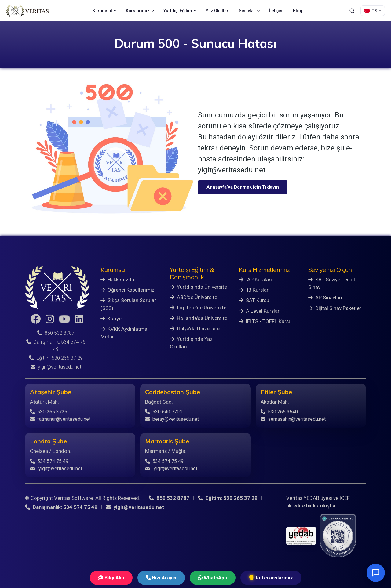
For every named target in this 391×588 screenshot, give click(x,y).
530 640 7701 (164, 412)
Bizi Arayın (161, 578)
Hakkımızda (117, 280)
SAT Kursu (254, 300)
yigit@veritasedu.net (56, 367)
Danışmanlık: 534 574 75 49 (61, 507)
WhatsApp (213, 578)
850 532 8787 (56, 333)
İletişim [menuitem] (276, 11)
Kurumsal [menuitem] (105, 11)
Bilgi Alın (111, 578)
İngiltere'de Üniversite (198, 308)
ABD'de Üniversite (194, 297)
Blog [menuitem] (298, 11)
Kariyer (112, 319)
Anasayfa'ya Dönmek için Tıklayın (243, 187)
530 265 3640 (279, 412)
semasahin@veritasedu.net (293, 419)
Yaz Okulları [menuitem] (218, 11)
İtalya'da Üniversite (195, 329)
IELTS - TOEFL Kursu (265, 321)
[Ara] (352, 11)
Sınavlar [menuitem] (249, 11)
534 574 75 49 (49, 461)
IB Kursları (254, 290)
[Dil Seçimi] (373, 11)
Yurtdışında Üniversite (198, 287)
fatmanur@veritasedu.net (60, 419)
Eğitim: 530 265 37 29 (56, 358)
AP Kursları (255, 280)
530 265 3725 (49, 412)
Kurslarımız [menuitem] (140, 11)
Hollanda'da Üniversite (199, 318)
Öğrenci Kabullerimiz (128, 290)
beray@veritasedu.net (172, 419)
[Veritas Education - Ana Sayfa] (27, 11)
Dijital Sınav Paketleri (335, 308)
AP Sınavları (325, 298)
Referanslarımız (271, 578)
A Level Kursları (260, 311)
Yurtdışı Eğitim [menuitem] (180, 11)
